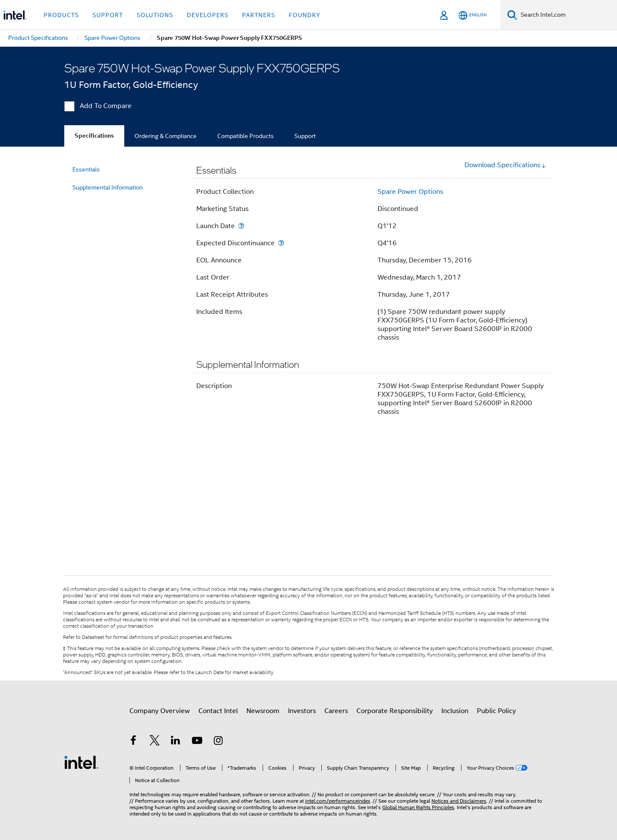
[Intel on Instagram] (218, 742)
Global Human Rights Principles (418, 807)
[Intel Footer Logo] (81, 762)
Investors (302, 711)
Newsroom (263, 711)
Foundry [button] (305, 15)
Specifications (94, 136)
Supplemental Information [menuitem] (108, 187)
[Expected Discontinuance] (281, 243)
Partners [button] (259, 15)
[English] (473, 15)
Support (305, 136)
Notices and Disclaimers (459, 801)
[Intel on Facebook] (133, 742)
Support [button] (108, 15)
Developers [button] (208, 15)
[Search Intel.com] (567, 15)
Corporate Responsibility (395, 711)
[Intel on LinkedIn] (176, 742)
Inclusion (455, 711)
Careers (336, 711)
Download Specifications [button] (505, 165)
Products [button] (61, 15)
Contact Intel (218, 711)
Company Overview (160, 711)
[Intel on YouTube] (197, 742)
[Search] (512, 15)
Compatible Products (246, 136)
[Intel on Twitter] (155, 742)
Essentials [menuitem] (86, 169)
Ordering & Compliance (166, 136)
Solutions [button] (155, 15)
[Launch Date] (241, 226)
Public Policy (496, 711)
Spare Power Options (410, 192)
